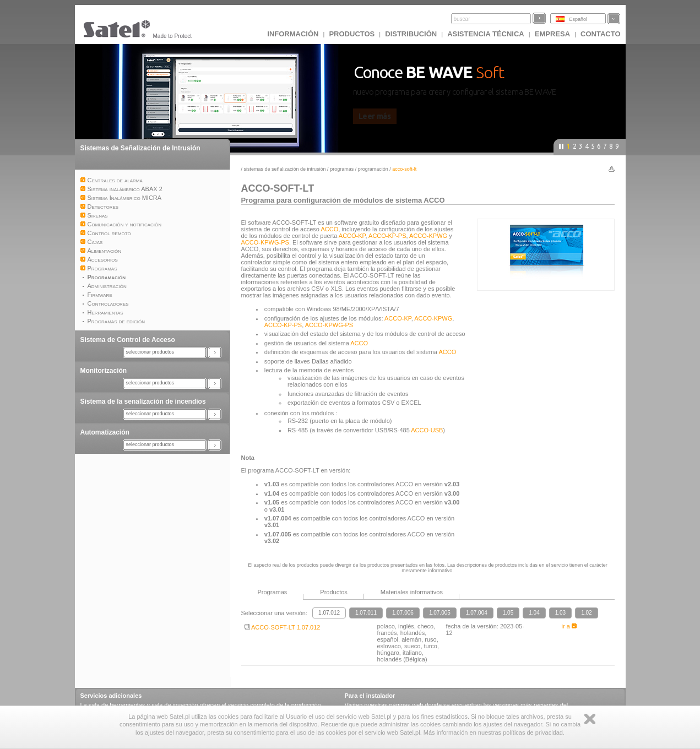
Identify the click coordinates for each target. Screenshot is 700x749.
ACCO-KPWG (428, 236)
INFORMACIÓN (293, 34)
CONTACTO (600, 34)
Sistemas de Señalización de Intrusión (140, 148)
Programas (343, 169)
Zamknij (590, 719)
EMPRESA (552, 34)
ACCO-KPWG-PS (265, 242)
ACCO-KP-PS (387, 236)
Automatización (105, 432)
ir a (569, 626)
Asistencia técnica (486, 34)
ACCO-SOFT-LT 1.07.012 (282, 627)
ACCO (329, 229)
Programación (374, 169)
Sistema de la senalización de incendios (143, 401)
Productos (352, 34)
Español (579, 19)
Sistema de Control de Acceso (128, 340)
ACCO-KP (352, 236)
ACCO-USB (427, 430)
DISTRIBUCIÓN (411, 34)
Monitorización (104, 371)
